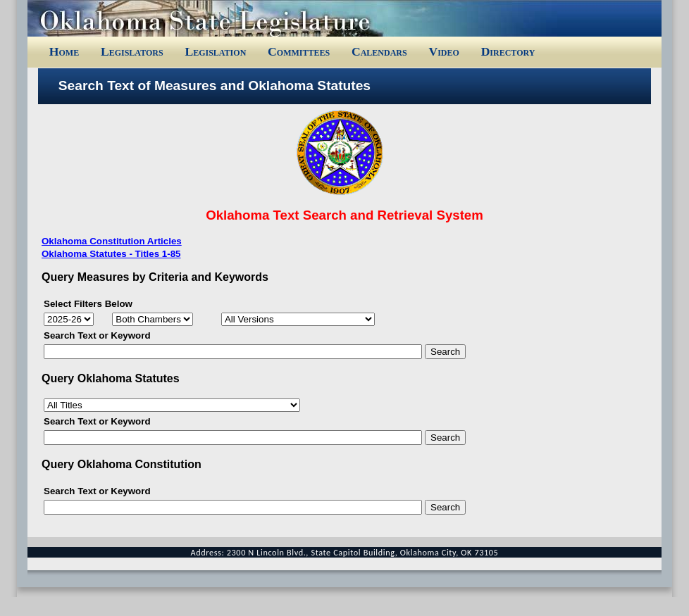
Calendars (379, 51)
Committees (299, 51)
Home (64, 51)
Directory (508, 51)
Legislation (215, 51)
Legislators (132, 51)
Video (443, 51)
